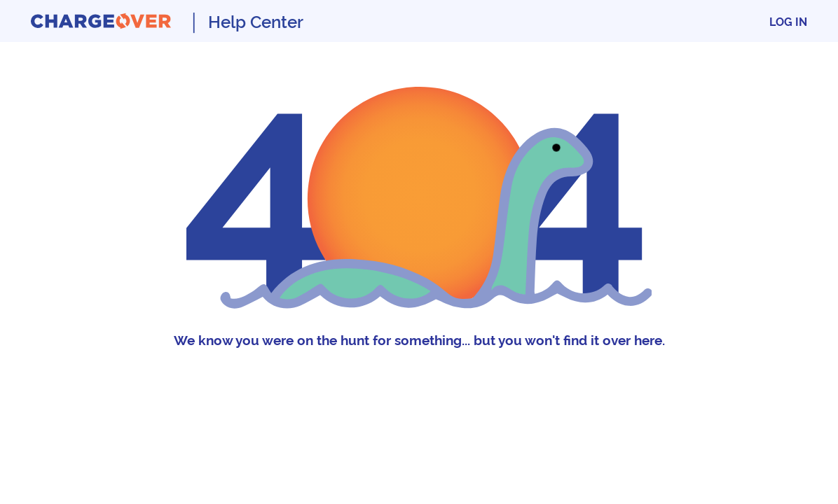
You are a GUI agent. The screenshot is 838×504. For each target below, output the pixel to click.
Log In (788, 21)
